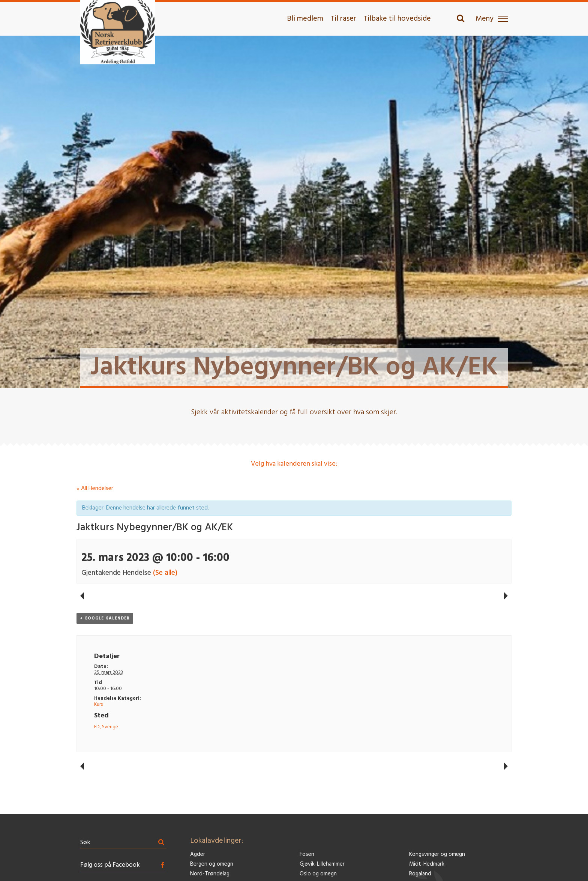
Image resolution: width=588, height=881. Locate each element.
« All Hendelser (95, 489)
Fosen (307, 855)
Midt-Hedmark (427, 864)
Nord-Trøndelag (210, 874)
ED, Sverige (106, 727)
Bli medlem (305, 19)
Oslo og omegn (318, 874)
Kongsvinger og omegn (437, 855)
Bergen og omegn (212, 864)
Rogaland (420, 874)
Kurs (98, 704)
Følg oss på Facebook (110, 865)
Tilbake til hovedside (397, 19)
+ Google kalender (105, 618)
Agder (198, 855)
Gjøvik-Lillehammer (322, 864)
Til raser (343, 19)
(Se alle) (165, 573)
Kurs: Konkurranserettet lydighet (82, 596)
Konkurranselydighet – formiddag (506, 596)
